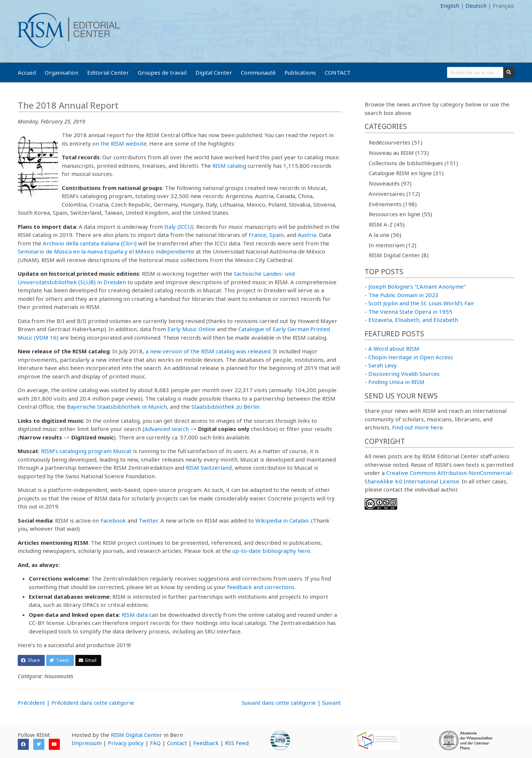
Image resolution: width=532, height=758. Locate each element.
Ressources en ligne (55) (400, 214)
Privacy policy (126, 743)
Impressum (87, 743)
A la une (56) (385, 235)
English (450, 6)
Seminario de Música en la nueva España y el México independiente (106, 251)
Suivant (332, 703)
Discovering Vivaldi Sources (404, 374)
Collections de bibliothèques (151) (413, 163)
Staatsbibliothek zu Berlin (225, 407)
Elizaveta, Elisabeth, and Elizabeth (413, 320)
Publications (300, 72)
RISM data (135, 615)
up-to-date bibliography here (271, 551)
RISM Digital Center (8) (399, 255)
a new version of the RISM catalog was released (208, 351)
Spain (277, 235)
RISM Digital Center (137, 735)
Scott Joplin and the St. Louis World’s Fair (421, 303)
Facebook (113, 520)
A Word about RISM (394, 349)
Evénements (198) (393, 204)
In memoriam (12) (393, 245)
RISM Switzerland (209, 468)
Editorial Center (108, 72)
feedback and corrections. (261, 587)
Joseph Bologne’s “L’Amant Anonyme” (417, 286)
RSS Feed (237, 743)
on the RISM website (120, 143)
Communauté (258, 72)
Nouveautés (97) (390, 183)
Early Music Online (191, 329)
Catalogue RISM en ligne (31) (406, 173)
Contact (177, 743)
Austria (307, 235)
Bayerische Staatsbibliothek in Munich (117, 407)
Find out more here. (418, 427)
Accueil (27, 72)
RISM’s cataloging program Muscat (86, 451)
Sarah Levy (383, 365)
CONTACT (338, 72)
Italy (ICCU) (179, 227)
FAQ (155, 743)
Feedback (206, 743)
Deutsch (476, 6)
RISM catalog (229, 166)
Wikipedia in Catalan (282, 520)
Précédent (31, 703)
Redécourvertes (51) (395, 142)
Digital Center (214, 72)
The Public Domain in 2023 (403, 295)
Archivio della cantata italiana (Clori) (90, 243)
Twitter (148, 520)
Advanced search (167, 429)
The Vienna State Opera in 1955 (410, 312)
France (258, 235)
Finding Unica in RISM (396, 382)
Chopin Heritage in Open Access (411, 357)
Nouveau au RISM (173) (399, 153)
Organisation (62, 72)
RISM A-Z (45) (387, 224)
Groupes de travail (162, 72)
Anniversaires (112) (394, 194)
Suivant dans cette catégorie (279, 703)
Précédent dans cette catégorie (93, 703)
